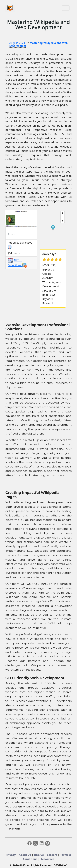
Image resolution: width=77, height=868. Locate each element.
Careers (52, 855)
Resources (47, 859)
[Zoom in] (63, 213)
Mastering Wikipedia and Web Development (38, 24)
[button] (8, 218)
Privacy (11, 855)
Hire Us (39, 855)
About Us (25, 855)
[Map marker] (53, 228)
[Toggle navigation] (66, 8)
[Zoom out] (63, 217)
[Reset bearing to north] (63, 221)
